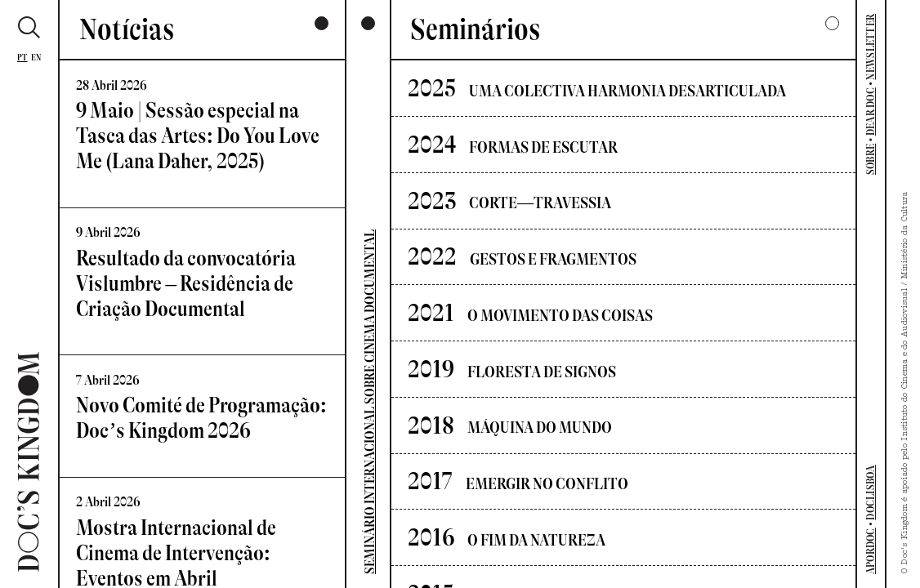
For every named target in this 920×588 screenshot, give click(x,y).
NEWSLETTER (871, 47)
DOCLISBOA (871, 492)
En (36, 58)
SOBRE (871, 159)
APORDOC (871, 551)
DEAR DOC (871, 111)
